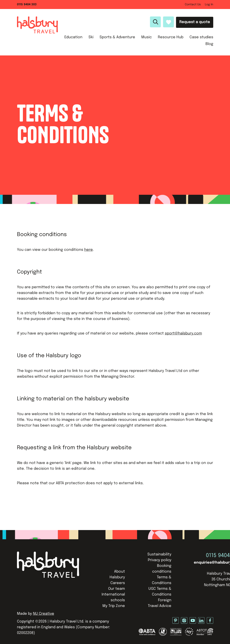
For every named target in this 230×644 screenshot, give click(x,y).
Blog (209, 44)
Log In (209, 5)
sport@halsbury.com (183, 333)
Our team (117, 589)
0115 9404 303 (27, 5)
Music (146, 37)
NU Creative (44, 614)
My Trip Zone (114, 606)
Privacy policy (160, 560)
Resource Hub (171, 37)
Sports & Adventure (117, 37)
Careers (118, 583)
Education (73, 37)
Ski (91, 37)
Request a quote (195, 22)
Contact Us (193, 5)
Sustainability (159, 554)
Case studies (201, 37)
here (89, 250)
